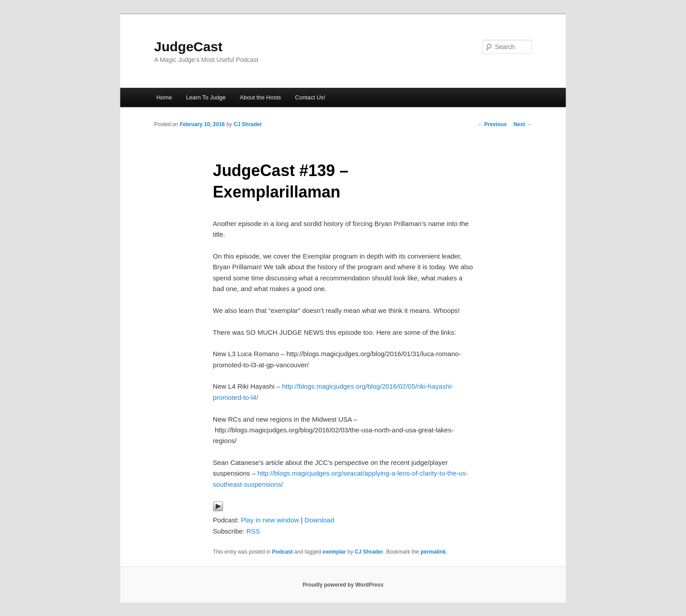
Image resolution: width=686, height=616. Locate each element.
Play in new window (270, 520)
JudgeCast (188, 47)
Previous (492, 124)
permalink (433, 552)
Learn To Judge (206, 97)
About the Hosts (260, 97)
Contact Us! (310, 97)
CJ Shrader (248, 124)
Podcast (283, 552)
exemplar (334, 552)
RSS (253, 531)
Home (164, 97)
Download (320, 520)
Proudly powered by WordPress (343, 585)
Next (523, 124)
